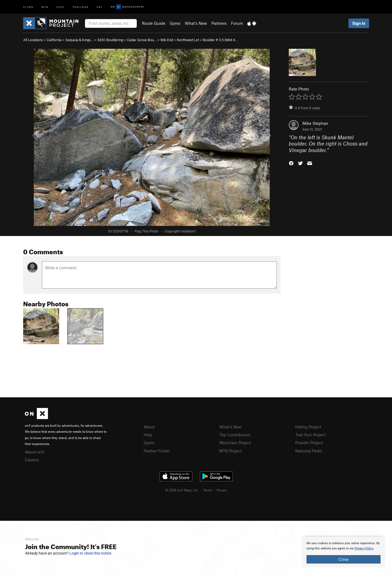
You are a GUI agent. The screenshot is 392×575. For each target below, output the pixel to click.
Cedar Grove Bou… (142, 40)
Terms (208, 490)
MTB (45, 7)
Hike (60, 7)
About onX (35, 452)
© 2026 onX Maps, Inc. (182, 490)
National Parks (309, 451)
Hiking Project (308, 427)
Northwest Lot (188, 40)
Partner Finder (157, 451)
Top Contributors (235, 435)
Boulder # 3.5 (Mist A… (220, 40)
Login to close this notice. (91, 553)
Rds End (167, 40)
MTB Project (230, 451)
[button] (291, 163)
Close (344, 559)
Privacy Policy (364, 548)
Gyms (175, 23)
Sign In (359, 23)
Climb (28, 7)
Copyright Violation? (180, 231)
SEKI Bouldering (110, 40)
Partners (219, 23)
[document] (344, 552)
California (54, 40)
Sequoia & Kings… (79, 40)
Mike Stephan (315, 123)
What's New (196, 23)
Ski (100, 7)
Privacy (222, 490)
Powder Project (309, 443)
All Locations (33, 40)
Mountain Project (235, 443)
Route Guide (154, 23)
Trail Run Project (310, 435)
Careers (32, 460)
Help (148, 435)
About (149, 427)
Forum (237, 23)
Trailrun (80, 7)
